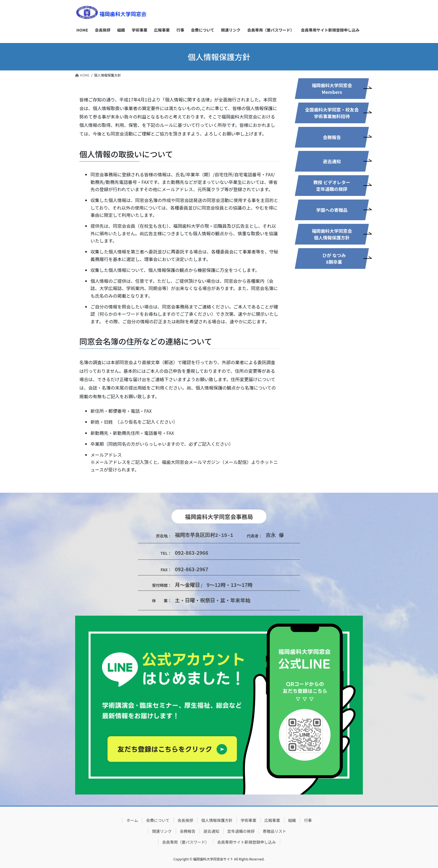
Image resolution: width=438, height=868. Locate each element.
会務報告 (188, 831)
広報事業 (272, 820)
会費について (158, 820)
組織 (292, 820)
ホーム (132, 820)
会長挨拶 (185, 820)
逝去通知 (211, 831)
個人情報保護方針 (217, 820)
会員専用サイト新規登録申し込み (247, 842)
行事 (308, 820)
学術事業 (249, 820)
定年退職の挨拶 (241, 831)
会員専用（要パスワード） (186, 842)
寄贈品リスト (275, 831)
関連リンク (162, 831)
